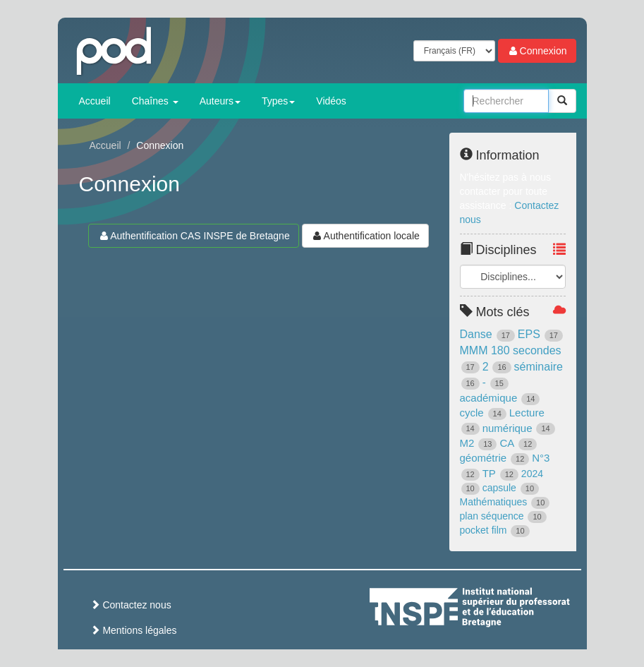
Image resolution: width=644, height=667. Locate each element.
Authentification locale (365, 236)
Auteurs (220, 101)
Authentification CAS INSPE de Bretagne (193, 236)
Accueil (95, 101)
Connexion (537, 51)
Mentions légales (134, 630)
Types (278, 101)
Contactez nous (131, 605)
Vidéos (331, 101)
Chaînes (155, 101)
